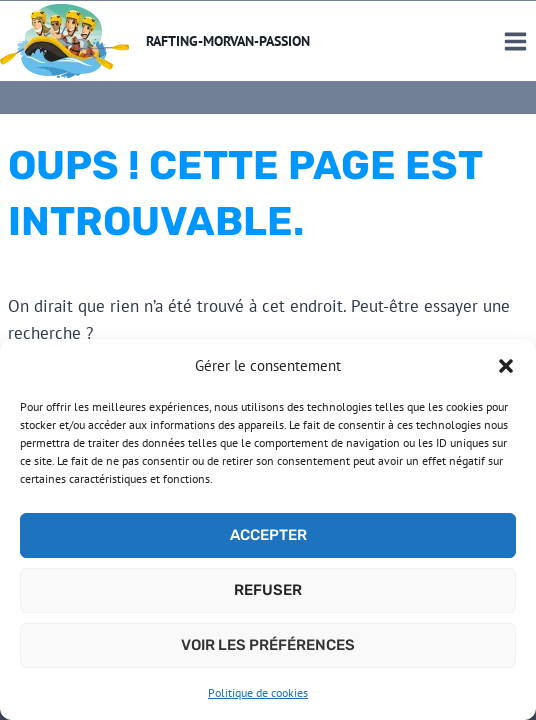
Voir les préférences (268, 645)
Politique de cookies (258, 692)
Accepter (268, 535)
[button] (506, 366)
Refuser (268, 590)
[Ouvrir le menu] (515, 41)
